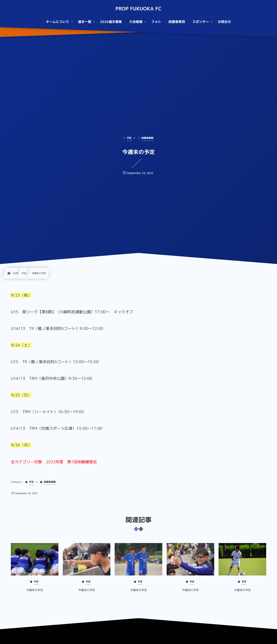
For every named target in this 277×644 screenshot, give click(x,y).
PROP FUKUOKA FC (138, 9)
